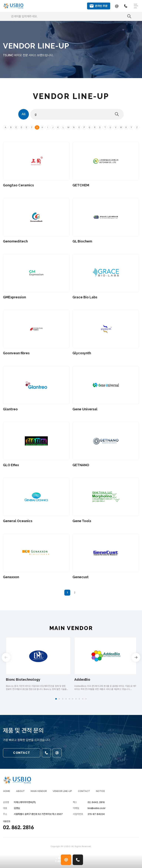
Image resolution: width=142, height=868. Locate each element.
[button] (56, 701)
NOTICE (100, 793)
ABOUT (20, 793)
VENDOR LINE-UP (62, 793)
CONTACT (22, 754)
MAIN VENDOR (39, 793)
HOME (6, 793)
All (25, 116)
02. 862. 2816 (18, 830)
